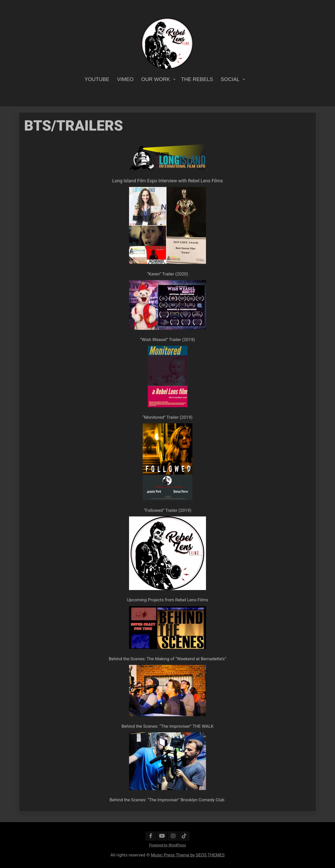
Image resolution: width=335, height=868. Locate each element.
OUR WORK (156, 79)
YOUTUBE (97, 79)
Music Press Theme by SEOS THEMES (188, 855)
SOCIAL (230, 79)
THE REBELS (197, 79)
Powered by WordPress (167, 845)
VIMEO (125, 79)
